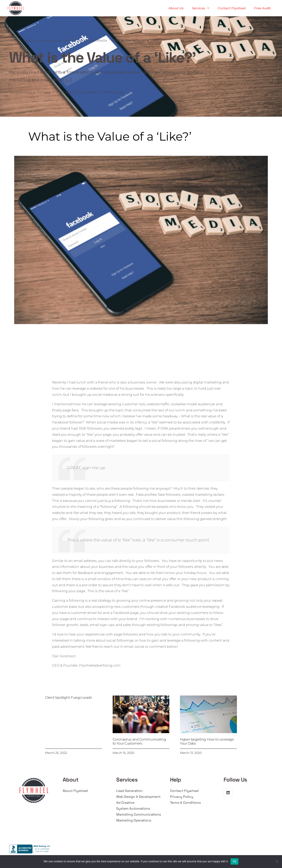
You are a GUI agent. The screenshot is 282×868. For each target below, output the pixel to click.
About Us (176, 8)
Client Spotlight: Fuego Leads (68, 698)
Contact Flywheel (232, 8)
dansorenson (20, 92)
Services (201, 8)
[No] (277, 861)
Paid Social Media (84, 92)
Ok (234, 861)
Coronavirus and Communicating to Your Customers (139, 741)
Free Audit (262, 8)
